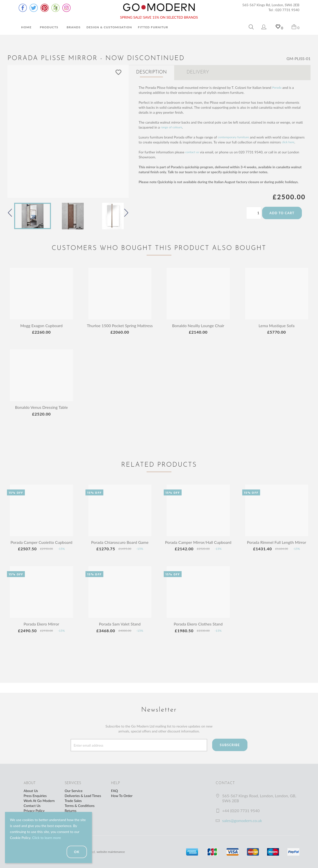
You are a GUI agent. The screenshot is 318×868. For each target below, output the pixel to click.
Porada (277, 86)
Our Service (74, 791)
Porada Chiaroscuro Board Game (120, 547)
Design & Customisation (109, 27)
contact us (193, 156)
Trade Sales (73, 801)
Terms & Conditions (79, 806)
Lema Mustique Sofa (277, 326)
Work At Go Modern (39, 801)
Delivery (198, 72)
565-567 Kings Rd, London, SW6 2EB (271, 5)
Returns (70, 811)
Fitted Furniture (154, 27)
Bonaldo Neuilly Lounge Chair (198, 326)
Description (151, 72)
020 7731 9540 (288, 10)
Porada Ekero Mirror (41, 634)
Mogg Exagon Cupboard (41, 326)
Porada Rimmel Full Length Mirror (277, 547)
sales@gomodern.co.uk (242, 820)
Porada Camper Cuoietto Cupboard (41, 547)
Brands (74, 27)
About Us (31, 791)
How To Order (122, 796)
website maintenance (113, 852)
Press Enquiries (35, 796)
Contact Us (32, 806)
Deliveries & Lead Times (83, 796)
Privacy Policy (34, 811)
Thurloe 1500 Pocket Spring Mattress (120, 328)
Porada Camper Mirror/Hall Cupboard (198, 550)
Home (26, 27)
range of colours (173, 126)
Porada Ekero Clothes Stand (198, 634)
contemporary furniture (236, 136)
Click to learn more (46, 838)
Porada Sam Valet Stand (120, 634)
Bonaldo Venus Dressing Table (41, 412)
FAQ (115, 791)
